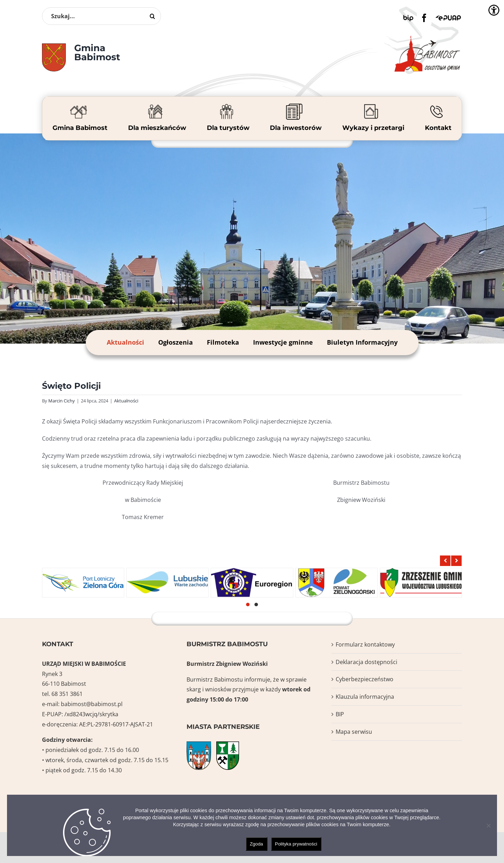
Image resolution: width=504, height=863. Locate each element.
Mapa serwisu (354, 732)
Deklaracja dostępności (366, 662)
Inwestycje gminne (283, 342)
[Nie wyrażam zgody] (488, 826)
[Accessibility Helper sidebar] (494, 10)
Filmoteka (223, 342)
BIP (340, 714)
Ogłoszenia (176, 342)
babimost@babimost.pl (92, 704)
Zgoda (257, 844)
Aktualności (125, 342)
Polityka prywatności (296, 844)
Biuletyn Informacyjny (362, 342)
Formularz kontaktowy (365, 644)
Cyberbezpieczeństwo (365, 679)
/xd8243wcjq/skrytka (91, 714)
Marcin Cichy (62, 401)
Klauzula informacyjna (365, 697)
